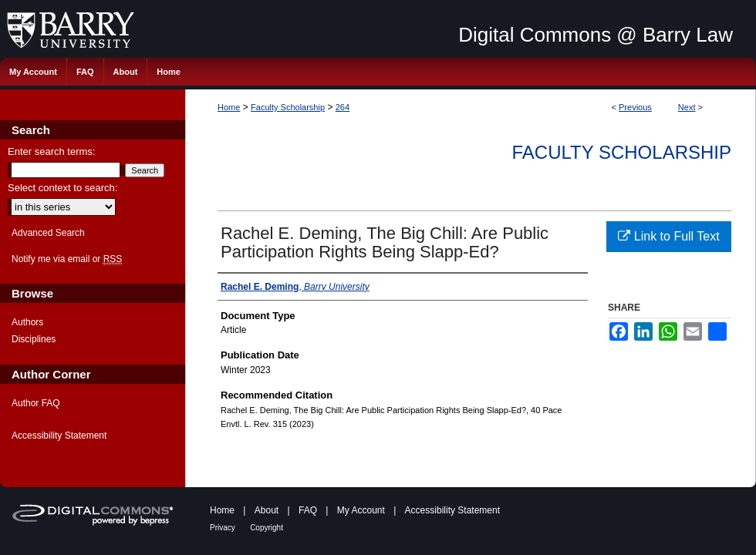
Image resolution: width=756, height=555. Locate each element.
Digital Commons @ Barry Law (596, 35)
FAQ (308, 510)
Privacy (223, 528)
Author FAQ (36, 403)
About (267, 510)
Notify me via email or (67, 259)
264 (343, 107)
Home (229, 107)
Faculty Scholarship (288, 107)
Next (687, 107)
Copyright (267, 528)
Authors (27, 322)
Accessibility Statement (59, 436)
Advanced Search (48, 233)
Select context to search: (62, 188)
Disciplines (34, 339)
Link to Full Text (668, 236)
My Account (361, 510)
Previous (635, 107)
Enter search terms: (51, 151)
